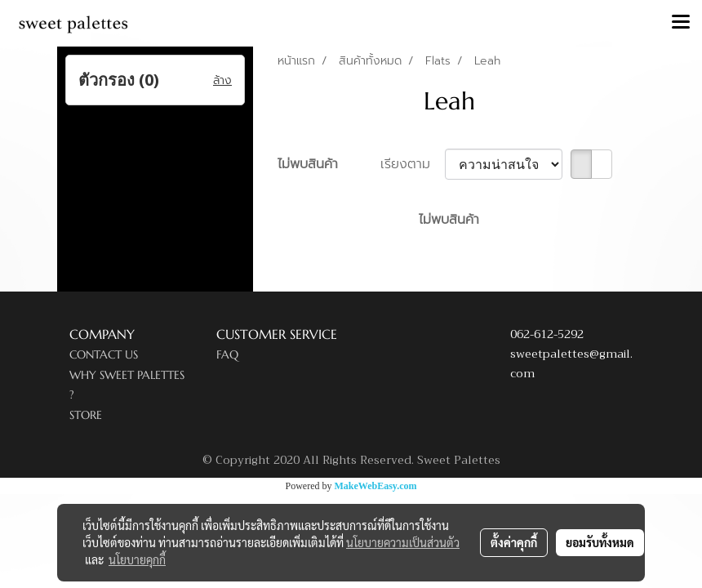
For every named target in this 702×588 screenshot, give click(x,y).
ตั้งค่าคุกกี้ (514, 542)
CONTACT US (104, 354)
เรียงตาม (413, 164)
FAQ (227, 354)
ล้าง (222, 80)
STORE (86, 415)
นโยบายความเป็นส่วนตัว (403, 542)
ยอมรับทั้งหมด (600, 542)
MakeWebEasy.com (376, 486)
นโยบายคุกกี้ (137, 559)
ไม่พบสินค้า (308, 164)
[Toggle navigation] (681, 23)
